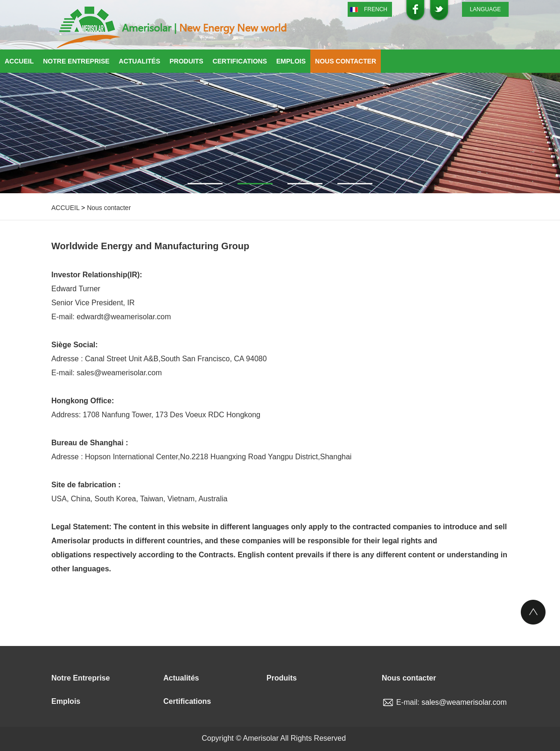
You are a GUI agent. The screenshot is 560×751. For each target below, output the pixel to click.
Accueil (19, 61)
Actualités (140, 61)
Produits (186, 61)
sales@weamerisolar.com (464, 702)
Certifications (240, 61)
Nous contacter (346, 61)
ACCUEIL (65, 208)
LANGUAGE (486, 9)
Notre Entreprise (76, 61)
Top (533, 612)
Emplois (291, 61)
